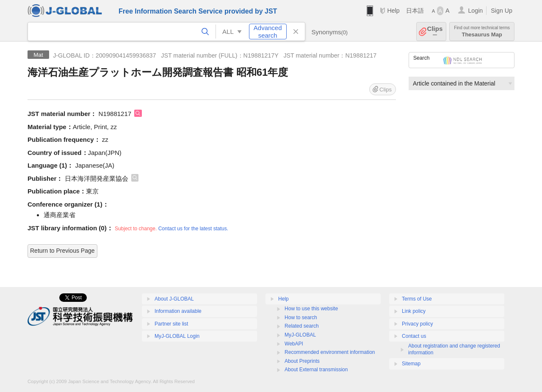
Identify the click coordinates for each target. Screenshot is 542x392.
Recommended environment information (330, 352)
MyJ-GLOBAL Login (177, 336)
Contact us (414, 336)
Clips (435, 32)
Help (393, 11)
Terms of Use (417, 299)
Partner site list (171, 324)
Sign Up (502, 11)
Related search (302, 326)
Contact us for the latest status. (193, 229)
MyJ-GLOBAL (300, 335)
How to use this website (311, 309)
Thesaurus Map (482, 32)
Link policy (414, 311)
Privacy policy (417, 324)
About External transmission (316, 370)
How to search (301, 317)
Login (475, 11)
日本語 (415, 11)
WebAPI (294, 344)
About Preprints (302, 361)
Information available (178, 311)
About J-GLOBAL (174, 299)
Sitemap (411, 364)
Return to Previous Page (62, 251)
